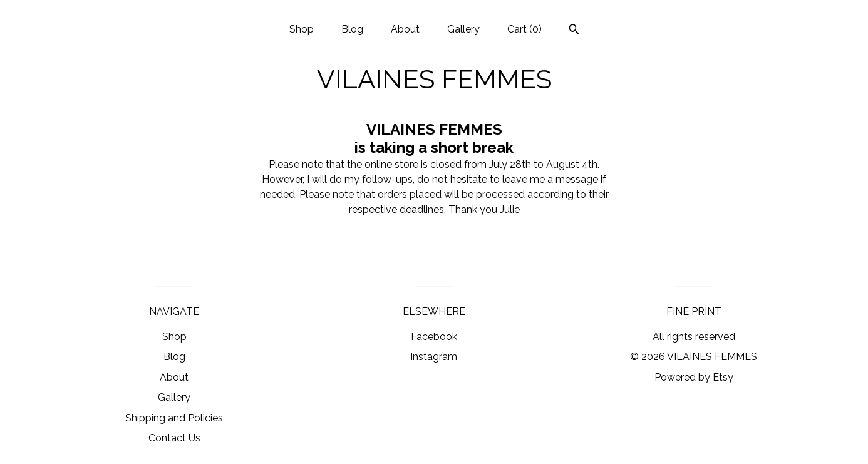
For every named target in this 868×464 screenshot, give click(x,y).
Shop (302, 29)
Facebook (434, 337)
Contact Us (174, 438)
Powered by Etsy (694, 377)
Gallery (463, 29)
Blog (352, 29)
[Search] (574, 31)
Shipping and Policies (174, 418)
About (405, 29)
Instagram (434, 357)
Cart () (524, 29)
